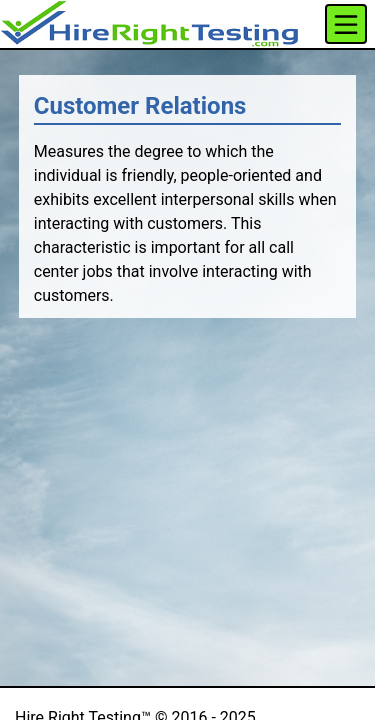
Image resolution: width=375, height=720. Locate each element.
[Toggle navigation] (346, 24)
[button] (150, 24)
